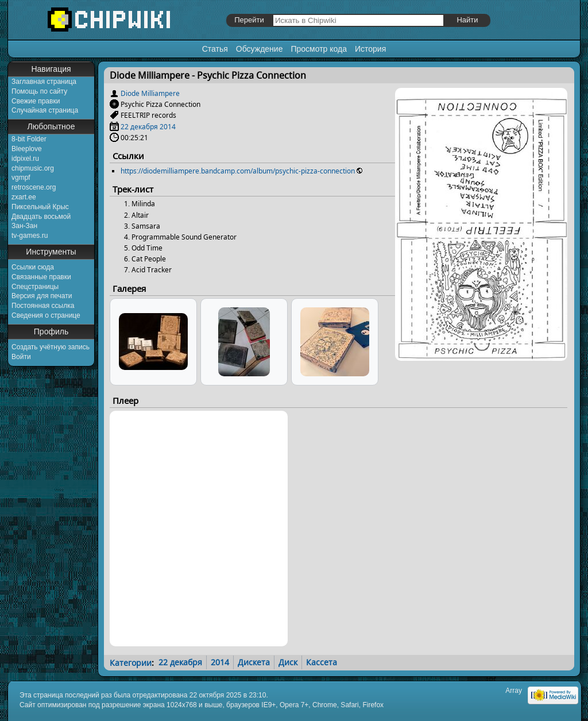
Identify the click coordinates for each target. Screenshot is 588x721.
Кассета (322, 662)
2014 (168, 127)
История (370, 49)
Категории (131, 662)
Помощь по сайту (39, 91)
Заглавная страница (44, 82)
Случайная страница (45, 110)
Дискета (254, 662)
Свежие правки (36, 101)
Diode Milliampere (150, 93)
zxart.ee (24, 197)
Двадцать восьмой (41, 217)
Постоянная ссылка (43, 306)
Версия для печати (42, 296)
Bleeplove (27, 149)
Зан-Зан (24, 226)
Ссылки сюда (33, 267)
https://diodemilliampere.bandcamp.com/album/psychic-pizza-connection (238, 171)
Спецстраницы (35, 287)
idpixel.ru (25, 159)
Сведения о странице (46, 315)
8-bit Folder (29, 139)
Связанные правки (41, 277)
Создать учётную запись (51, 347)
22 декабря (139, 127)
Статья (215, 49)
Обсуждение (260, 49)
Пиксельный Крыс (40, 207)
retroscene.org (34, 187)
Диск (288, 662)
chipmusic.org (33, 168)
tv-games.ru (30, 236)
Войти (21, 357)
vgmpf (21, 178)
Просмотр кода (319, 49)
